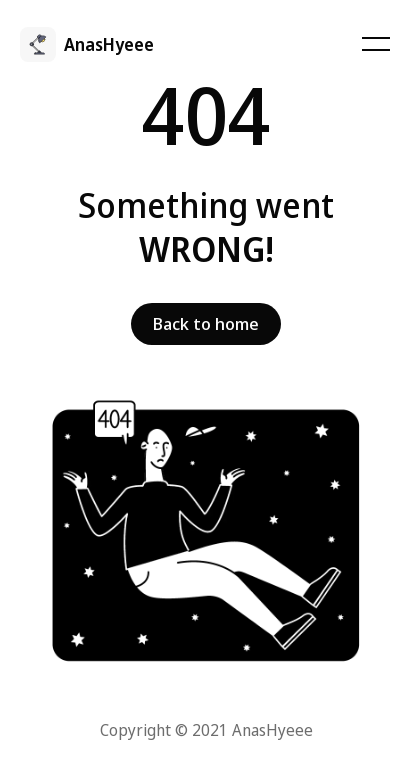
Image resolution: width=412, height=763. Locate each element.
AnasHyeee (109, 44)
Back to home (206, 323)
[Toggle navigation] (375, 44)
